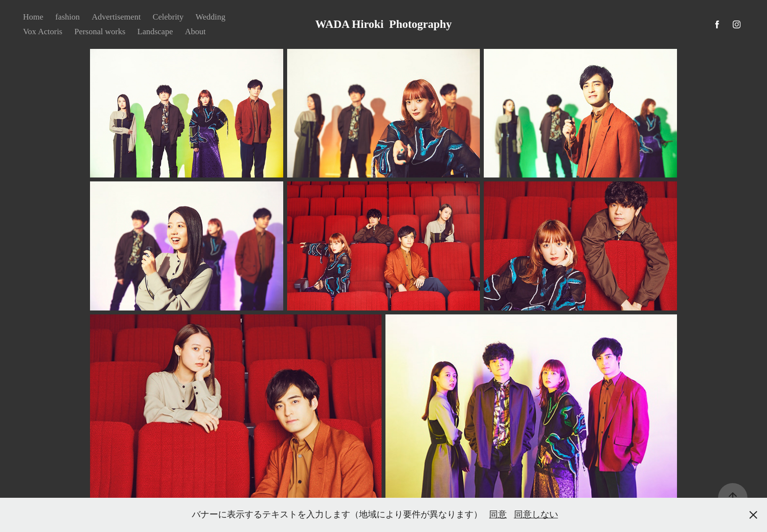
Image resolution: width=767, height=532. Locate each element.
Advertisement (116, 17)
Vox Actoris (43, 32)
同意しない (536, 514)
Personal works (100, 32)
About (195, 32)
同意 (498, 514)
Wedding (211, 17)
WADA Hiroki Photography (384, 24)
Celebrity (168, 17)
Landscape (155, 32)
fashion (68, 17)
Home (33, 17)
